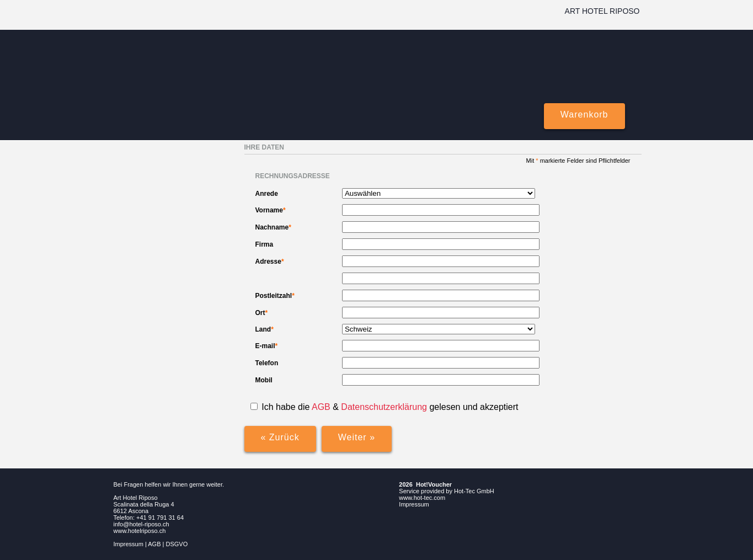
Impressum (129, 544)
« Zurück (280, 437)
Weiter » (357, 437)
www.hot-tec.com (422, 498)
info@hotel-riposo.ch (141, 524)
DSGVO (177, 544)
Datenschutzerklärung (385, 407)
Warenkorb (584, 114)
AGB (321, 407)
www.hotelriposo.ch (140, 531)
